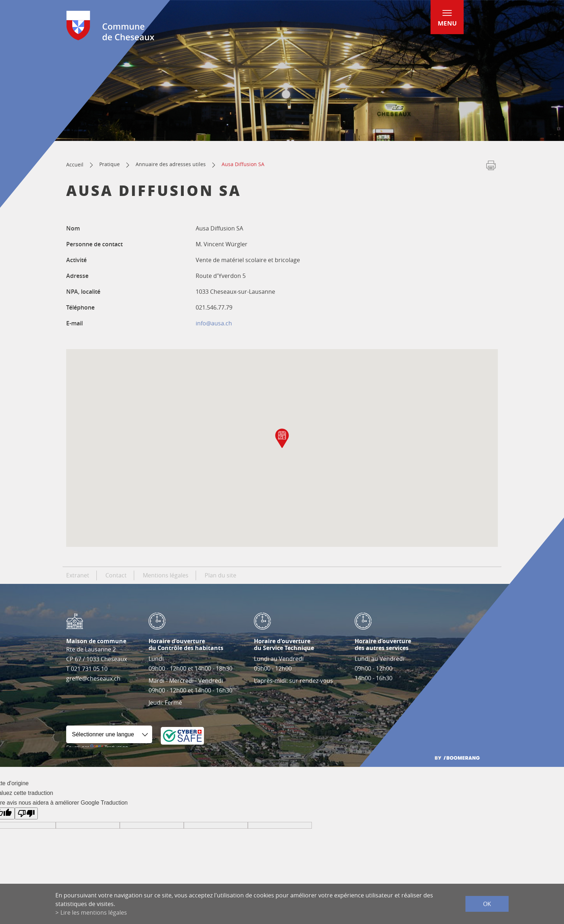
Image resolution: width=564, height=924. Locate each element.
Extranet (78, 575)
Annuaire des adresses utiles (171, 164)
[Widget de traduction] (109, 734)
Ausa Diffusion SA (243, 164)
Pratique (110, 164)
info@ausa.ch (214, 323)
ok (487, 904)
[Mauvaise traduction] (26, 813)
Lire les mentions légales (94, 912)
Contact (116, 575)
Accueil (75, 164)
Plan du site (220, 575)
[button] (282, 438)
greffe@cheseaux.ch (93, 678)
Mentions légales (166, 575)
